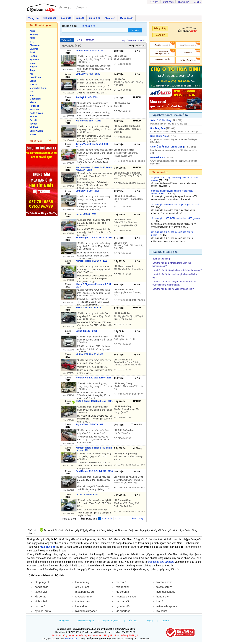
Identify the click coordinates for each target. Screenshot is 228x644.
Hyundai (34, 59)
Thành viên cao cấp (162, 59)
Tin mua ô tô (88, 26)
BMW (33, 38)
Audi (32, 31)
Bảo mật (132, 621)
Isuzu (33, 63)
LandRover (36, 77)
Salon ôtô (188, 53)
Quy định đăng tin (85, 621)
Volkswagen (36, 131)
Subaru (34, 117)
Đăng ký (155, 2)
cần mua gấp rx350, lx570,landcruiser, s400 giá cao (175, 218)
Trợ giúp (149, 621)
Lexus (33, 81)
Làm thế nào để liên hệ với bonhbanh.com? (173, 289)
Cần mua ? (110, 18)
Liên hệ (197, 2)
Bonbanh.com (71, 639)
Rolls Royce (36, 113)
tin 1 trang (137, 518)
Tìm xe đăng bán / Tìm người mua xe (162, 52)
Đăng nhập (168, 2)
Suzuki (33, 120)
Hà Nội (79, 40)
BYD (32, 42)
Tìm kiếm (135, 30)
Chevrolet (35, 45)
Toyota (33, 124)
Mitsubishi (35, 99)
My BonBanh (127, 18)
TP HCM (90, 40)
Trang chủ (33, 18)
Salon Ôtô (66, 18)
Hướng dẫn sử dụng (188, 60)
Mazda (33, 84)
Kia (31, 74)
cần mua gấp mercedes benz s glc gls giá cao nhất (175, 205)
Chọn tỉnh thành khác (133, 40)
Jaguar (33, 67)
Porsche (34, 109)
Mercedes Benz (38, 88)
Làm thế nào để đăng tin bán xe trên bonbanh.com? (177, 270)
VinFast (34, 127)
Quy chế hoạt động (111, 621)
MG (31, 92)
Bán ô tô (80, 18)
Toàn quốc (67, 40)
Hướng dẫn (184, 2)
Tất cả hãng (36, 141)
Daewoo (34, 49)
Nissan (33, 102)
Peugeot (34, 106)
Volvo (33, 134)
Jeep (32, 70)
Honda (33, 56)
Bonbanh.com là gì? (162, 259)
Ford (32, 52)
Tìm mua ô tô (50, 18)
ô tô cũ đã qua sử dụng (161, 562)
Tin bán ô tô (69, 26)
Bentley (34, 35)
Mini (32, 95)
